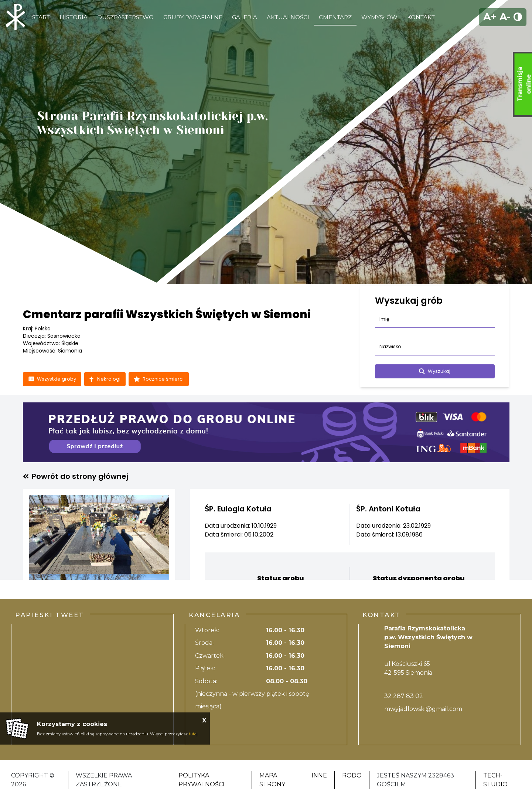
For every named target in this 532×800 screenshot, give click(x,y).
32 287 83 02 (404, 696)
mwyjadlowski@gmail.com (423, 709)
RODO (352, 775)
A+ (490, 17)
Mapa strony (272, 780)
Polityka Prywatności (202, 780)
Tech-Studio (495, 780)
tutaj (193, 734)
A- (505, 17)
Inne (319, 775)
